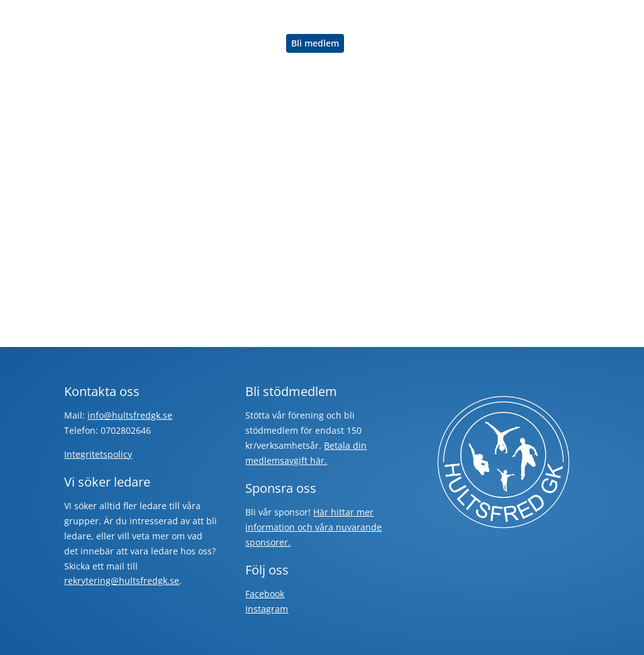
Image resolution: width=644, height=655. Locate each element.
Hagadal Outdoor (342, 18)
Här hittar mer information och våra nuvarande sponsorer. (314, 527)
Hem (187, 18)
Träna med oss (245, 18)
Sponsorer (199, 44)
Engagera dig (504, 18)
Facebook (265, 594)
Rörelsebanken (428, 18)
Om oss (254, 44)
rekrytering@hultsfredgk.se (122, 581)
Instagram (267, 609)
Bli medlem (315, 43)
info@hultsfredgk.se (130, 415)
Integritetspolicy (98, 454)
